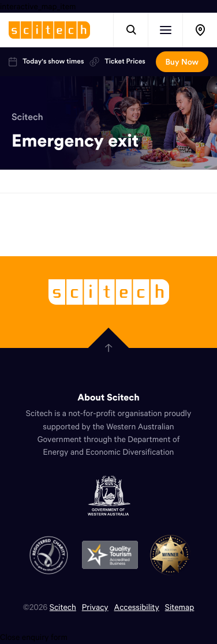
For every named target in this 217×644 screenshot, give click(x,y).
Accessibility (137, 607)
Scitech (27, 117)
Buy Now (182, 62)
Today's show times (46, 62)
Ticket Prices (117, 62)
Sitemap (180, 607)
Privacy (95, 607)
